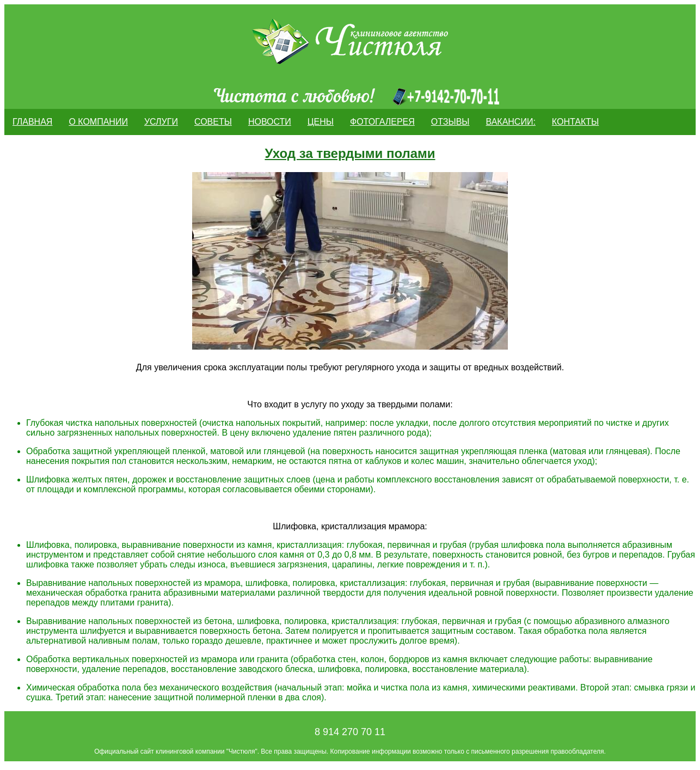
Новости (270, 122)
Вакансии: (511, 122)
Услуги (161, 122)
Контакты (575, 122)
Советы (213, 122)
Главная (32, 122)
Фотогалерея (382, 122)
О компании (98, 122)
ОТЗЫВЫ (450, 122)
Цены (321, 122)
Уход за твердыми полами (350, 153)
